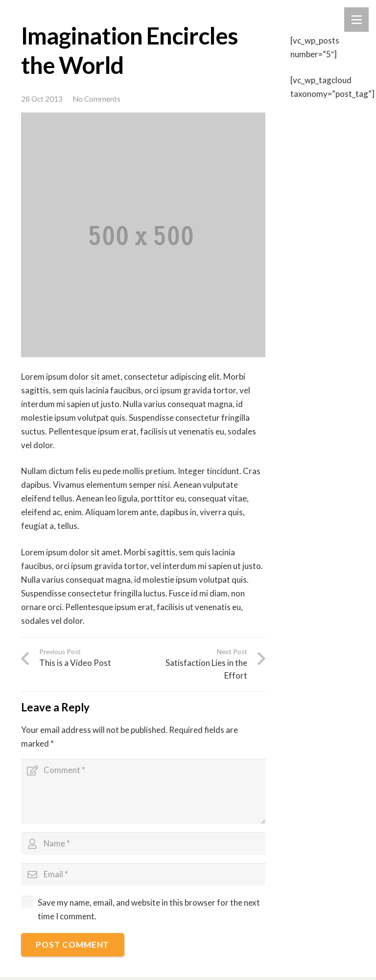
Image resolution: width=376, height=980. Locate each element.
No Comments (96, 99)
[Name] (143, 845)
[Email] (143, 877)
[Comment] (143, 792)
